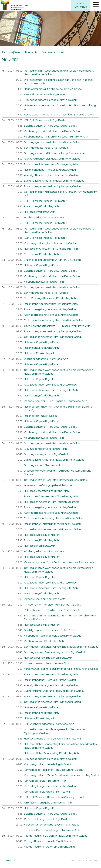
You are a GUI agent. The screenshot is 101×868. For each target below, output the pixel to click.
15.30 (19, 502)
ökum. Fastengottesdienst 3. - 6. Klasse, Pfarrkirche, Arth (57, 326)
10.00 (19, 153)
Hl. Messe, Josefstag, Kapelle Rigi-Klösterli (49, 486)
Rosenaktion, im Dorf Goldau (41, 416)
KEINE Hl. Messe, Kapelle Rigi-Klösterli (46, 95)
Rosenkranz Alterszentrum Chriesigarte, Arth (51, 164)
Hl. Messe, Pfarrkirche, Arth (40, 212)
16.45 (19, 126)
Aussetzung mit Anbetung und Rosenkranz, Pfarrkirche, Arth (60, 115)
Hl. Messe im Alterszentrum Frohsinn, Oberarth (51, 502)
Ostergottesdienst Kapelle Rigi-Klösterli (47, 841)
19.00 (19, 137)
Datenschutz (10, 861)
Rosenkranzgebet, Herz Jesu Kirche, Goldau (50, 170)
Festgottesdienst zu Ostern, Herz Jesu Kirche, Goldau (56, 836)
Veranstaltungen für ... (27, 52)
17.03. (11, 443)
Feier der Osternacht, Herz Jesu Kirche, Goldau (52, 825)
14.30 (19, 781)
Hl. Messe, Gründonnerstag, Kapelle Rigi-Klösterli (52, 739)
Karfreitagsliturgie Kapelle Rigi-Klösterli (47, 792)
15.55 (19, 95)
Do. (4, 218)
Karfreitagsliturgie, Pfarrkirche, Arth (45, 781)
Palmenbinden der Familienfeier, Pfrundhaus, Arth (54, 610)
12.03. (11, 304)
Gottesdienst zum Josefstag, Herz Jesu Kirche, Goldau (56, 480)
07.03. (11, 218)
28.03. (11, 724)
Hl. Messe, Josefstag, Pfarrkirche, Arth (46, 491)
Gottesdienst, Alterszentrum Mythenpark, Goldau (53, 337)
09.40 (19, 148)
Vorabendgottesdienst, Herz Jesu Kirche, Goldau (53, 131)
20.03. (11, 524)
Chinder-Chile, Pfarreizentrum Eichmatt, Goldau (53, 605)
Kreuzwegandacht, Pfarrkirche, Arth (45, 449)
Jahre (60, 52)
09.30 (19, 186)
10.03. (11, 287)
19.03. (11, 480)
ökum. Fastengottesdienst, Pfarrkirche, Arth (50, 298)
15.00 (19, 786)
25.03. (11, 663)
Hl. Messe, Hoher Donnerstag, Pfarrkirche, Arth (51, 753)
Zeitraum (7, 52)
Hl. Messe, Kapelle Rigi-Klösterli (42, 265)
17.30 (19, 115)
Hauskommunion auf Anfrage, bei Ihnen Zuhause (53, 89)
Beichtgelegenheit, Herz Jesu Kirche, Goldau (50, 126)
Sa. (4, 120)
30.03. (11, 808)
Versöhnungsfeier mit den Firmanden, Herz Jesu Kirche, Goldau (61, 669)
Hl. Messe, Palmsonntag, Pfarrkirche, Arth (48, 658)
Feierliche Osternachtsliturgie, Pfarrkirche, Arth (52, 830)
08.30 (19, 260)
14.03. (11, 359)
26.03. (11, 675)
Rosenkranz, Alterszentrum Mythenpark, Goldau (52, 186)
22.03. (11, 568)
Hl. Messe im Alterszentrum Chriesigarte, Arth (51, 249)
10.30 (19, 663)
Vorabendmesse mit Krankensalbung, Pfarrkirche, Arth (56, 137)
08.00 (19, 71)
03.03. (11, 142)
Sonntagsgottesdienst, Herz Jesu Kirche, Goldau (53, 142)
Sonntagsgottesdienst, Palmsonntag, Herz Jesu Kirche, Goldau (61, 647)
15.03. (11, 370)
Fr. (3, 71)
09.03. (11, 260)
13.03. (11, 326)
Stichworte (49, 52)
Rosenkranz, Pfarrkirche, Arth (41, 207)
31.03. (11, 836)
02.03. (11, 120)
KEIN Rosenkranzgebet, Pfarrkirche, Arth (48, 803)
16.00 (19, 100)
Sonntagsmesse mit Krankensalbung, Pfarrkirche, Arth (56, 153)
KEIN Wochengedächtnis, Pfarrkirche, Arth (49, 724)
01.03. (11, 71)
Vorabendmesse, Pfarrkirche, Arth (44, 282)
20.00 (19, 181)
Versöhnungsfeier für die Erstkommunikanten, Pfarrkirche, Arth (61, 562)
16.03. (11, 407)
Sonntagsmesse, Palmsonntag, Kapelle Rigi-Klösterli (55, 652)
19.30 (19, 175)
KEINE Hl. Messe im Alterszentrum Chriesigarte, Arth (55, 797)
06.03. (11, 186)
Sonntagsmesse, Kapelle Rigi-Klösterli (46, 148)
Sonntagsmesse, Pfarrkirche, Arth (44, 465)
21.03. (11, 551)
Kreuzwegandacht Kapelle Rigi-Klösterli (47, 764)
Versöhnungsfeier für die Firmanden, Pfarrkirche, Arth (56, 401)
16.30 (19, 106)
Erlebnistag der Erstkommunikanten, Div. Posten (52, 260)
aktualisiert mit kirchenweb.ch (84, 861)
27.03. (11, 697)
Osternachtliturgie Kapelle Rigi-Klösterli (47, 819)
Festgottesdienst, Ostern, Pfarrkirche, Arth (49, 847)
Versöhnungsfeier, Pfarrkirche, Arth (45, 599)
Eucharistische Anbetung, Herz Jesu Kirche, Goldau (54, 181)
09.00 (19, 80)
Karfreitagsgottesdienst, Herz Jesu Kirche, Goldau (54, 770)
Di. (3, 164)
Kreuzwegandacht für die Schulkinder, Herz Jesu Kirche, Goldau (61, 775)
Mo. (4, 663)
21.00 (19, 825)
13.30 (19, 616)
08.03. (11, 229)
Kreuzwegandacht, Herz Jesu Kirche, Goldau (50, 100)
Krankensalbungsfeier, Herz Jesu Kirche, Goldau (52, 159)
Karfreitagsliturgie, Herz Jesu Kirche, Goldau (50, 786)
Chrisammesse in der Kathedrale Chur (47, 663)
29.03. (11, 759)
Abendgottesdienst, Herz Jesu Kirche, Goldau (51, 175)
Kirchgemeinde (81, 5)
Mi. (3, 186)
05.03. (11, 164)
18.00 (19, 212)
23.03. (11, 605)
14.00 (19, 89)
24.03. (11, 647)
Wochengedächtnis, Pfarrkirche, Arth (46, 218)
